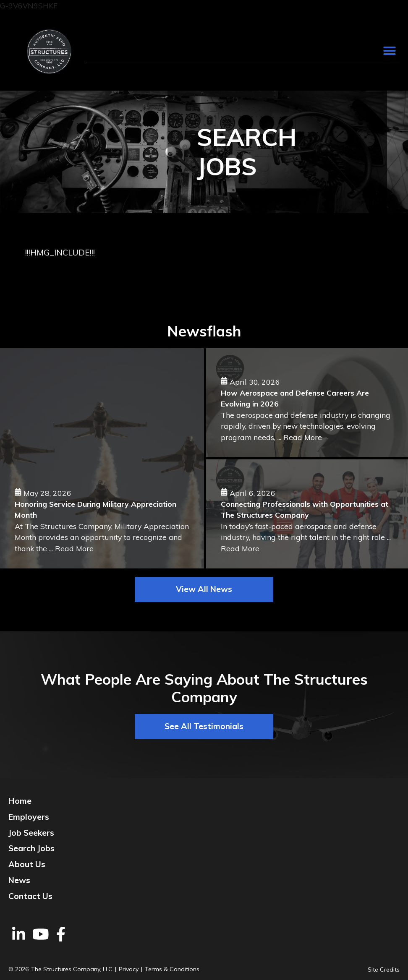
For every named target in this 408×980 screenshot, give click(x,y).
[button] (390, 51)
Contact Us (30, 896)
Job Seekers (31, 833)
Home (20, 801)
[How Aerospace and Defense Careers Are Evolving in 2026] (307, 403)
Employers (29, 817)
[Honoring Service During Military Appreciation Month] (102, 458)
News (19, 880)
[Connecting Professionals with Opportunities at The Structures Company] (307, 514)
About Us (27, 864)
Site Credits (384, 970)
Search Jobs (31, 848)
